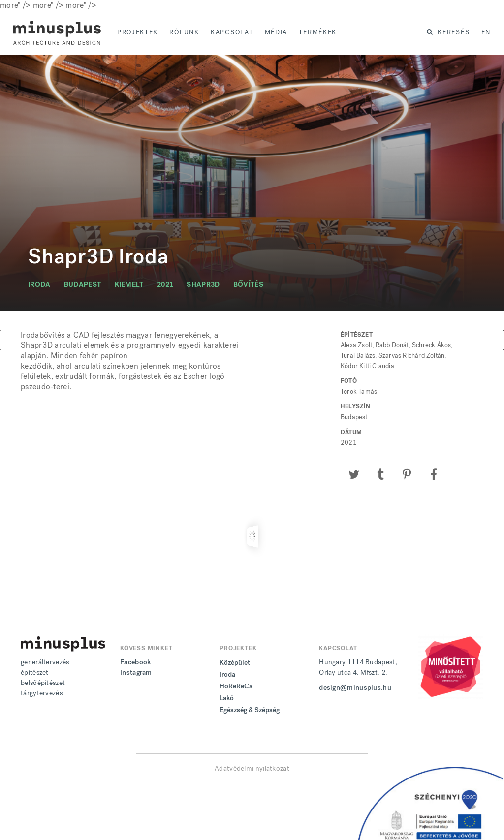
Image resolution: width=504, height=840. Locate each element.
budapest (82, 285)
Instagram (136, 672)
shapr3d (203, 285)
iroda (39, 285)
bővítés (248, 285)
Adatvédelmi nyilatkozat (252, 768)
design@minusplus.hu (355, 688)
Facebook (135, 662)
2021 (165, 285)
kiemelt (129, 285)
